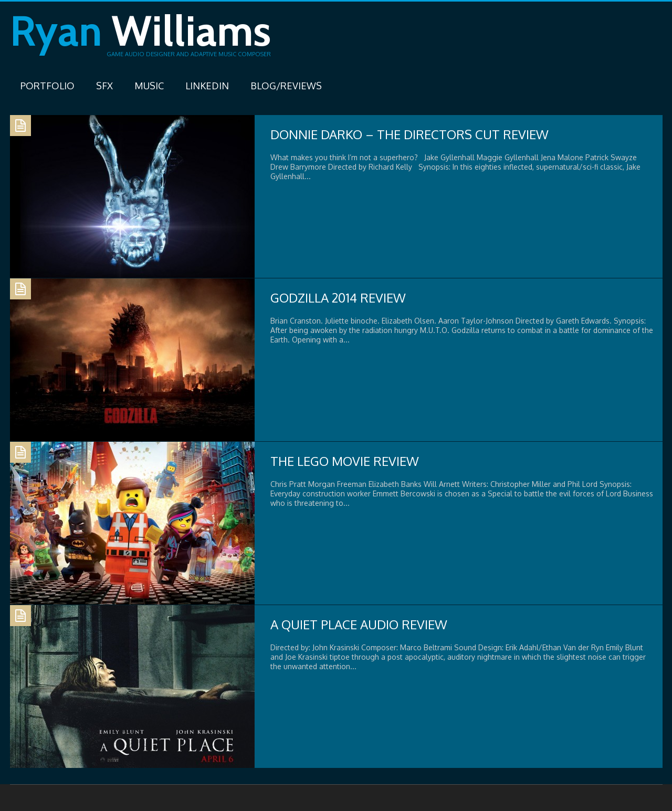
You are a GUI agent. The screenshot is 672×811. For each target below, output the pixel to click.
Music (149, 86)
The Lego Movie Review (345, 461)
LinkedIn (207, 86)
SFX (104, 86)
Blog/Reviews (286, 86)
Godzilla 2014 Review (338, 298)
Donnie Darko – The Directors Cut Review (409, 134)
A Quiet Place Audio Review (359, 624)
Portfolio (48, 86)
